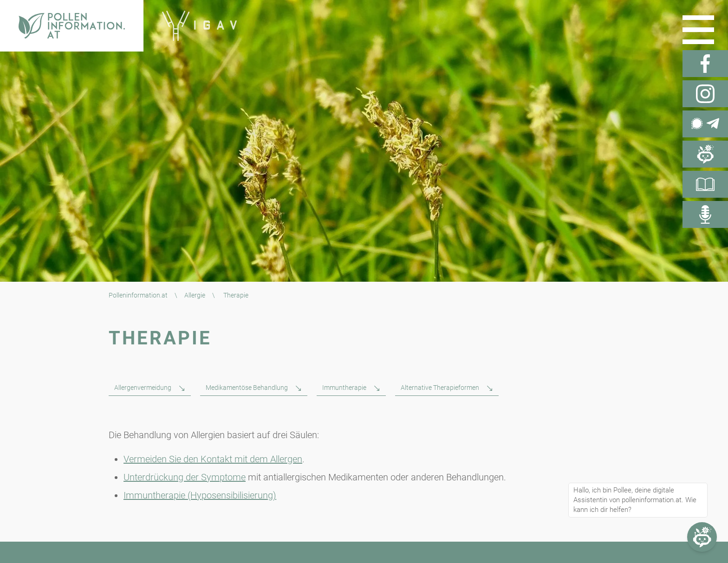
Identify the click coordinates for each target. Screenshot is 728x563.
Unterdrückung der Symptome (185, 477)
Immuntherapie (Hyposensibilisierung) (200, 495)
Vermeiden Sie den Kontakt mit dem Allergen (213, 459)
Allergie (195, 295)
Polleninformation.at (138, 295)
